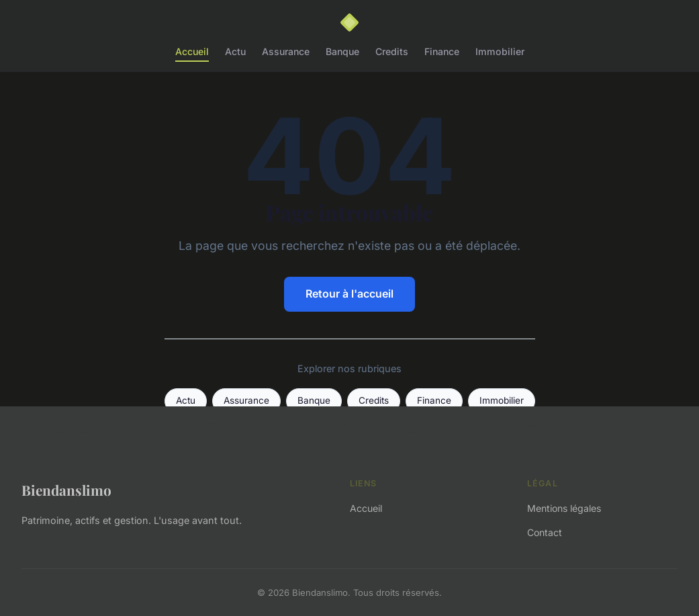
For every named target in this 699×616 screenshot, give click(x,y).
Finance (442, 51)
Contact (545, 532)
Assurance (286, 51)
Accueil (192, 51)
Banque (342, 51)
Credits (392, 51)
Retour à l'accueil (349, 294)
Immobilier (500, 51)
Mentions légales (564, 508)
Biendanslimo (66, 490)
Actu (235, 51)
